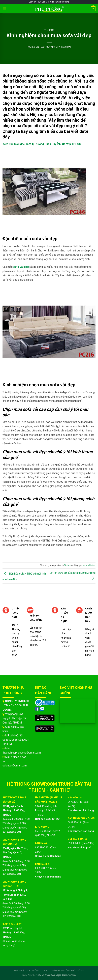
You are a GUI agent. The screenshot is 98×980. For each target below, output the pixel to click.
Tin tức (49, 30)
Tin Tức (46, 971)
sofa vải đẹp (89, 565)
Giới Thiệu (20, 971)
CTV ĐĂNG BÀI (63, 47)
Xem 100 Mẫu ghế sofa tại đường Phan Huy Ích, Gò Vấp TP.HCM (42, 144)
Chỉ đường (34, 971)
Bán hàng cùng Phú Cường (68, 971)
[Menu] (5, 9)
